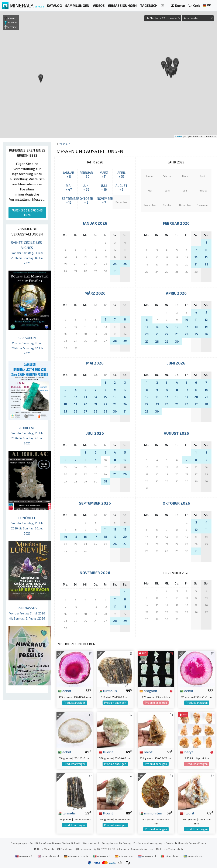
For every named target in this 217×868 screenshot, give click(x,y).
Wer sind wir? (91, 843)
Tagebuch (66, 144)
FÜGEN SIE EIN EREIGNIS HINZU (27, 213)
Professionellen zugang (148, 843)
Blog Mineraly (44, 849)
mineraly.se (193, 856)
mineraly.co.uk (49, 856)
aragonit (148, 691)
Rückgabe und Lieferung (116, 843)
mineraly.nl (147, 856)
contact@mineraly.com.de (137, 849)
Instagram (83, 849)
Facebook (65, 849)
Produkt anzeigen (75, 703)
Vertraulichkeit (71, 843)
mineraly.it (102, 856)
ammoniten (151, 813)
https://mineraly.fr (172, 849)
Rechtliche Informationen (45, 843)
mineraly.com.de (77, 856)
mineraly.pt (170, 856)
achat (65, 691)
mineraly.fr (24, 856)
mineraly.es (125, 856)
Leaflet (179, 136)
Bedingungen (19, 843)
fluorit (106, 752)
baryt (146, 752)
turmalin (108, 691)
